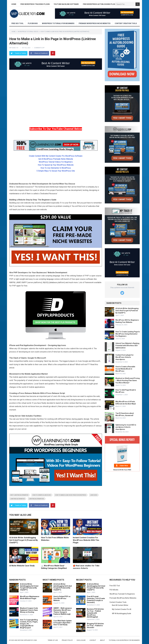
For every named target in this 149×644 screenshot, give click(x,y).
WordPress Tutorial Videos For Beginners (56, 162)
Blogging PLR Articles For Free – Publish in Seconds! (95, 626)
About (102, 640)
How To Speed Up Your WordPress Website (56, 165)
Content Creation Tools (126, 23)
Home (14, 4)
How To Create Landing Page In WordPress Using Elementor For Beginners (128, 334)
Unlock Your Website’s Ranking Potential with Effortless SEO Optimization (127, 346)
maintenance (14, 194)
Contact (93, 640)
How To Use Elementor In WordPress (56, 168)
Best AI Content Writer (120, 605)
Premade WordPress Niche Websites (95, 23)
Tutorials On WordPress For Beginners (124, 640)
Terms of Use (53, 640)
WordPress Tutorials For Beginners (58, 23)
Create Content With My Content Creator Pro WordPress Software (56, 156)
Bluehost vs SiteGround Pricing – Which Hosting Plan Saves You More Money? (128, 380)
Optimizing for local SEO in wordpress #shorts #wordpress (126, 427)
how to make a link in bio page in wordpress (71, 495)
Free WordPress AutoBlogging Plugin (100, 4)
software (90, 279)
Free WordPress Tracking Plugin (35, 4)
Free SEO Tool (17, 23)
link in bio (94, 495)
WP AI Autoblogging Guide (122, 613)
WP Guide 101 (14, 48)
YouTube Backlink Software (66, 4)
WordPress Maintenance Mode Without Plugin (30, 597)
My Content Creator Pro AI (122, 609)
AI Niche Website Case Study (22, 566)
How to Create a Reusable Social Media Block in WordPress (125, 369)
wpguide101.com (30, 640)
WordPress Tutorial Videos (28, 32)
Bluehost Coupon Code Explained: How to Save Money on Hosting (29, 610)
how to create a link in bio (42, 495)
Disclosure (81, 640)
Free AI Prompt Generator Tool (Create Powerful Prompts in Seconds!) (96, 599)
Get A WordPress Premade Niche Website (56, 159)
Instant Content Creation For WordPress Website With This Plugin (86, 540)
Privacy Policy (67, 640)
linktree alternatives (36, 499)
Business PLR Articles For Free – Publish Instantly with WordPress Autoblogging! (95, 613)
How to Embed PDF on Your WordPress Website (62, 598)
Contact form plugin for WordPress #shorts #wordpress (125, 357)
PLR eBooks (33, 23)
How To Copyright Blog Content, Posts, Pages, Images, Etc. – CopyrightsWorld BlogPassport (29, 624)
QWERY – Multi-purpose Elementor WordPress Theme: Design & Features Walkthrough (63, 611)
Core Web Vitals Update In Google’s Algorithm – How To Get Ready (63, 623)
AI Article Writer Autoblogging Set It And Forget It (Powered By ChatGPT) (24, 540)
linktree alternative (18, 499)
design (86, 419)
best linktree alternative (19, 495)
